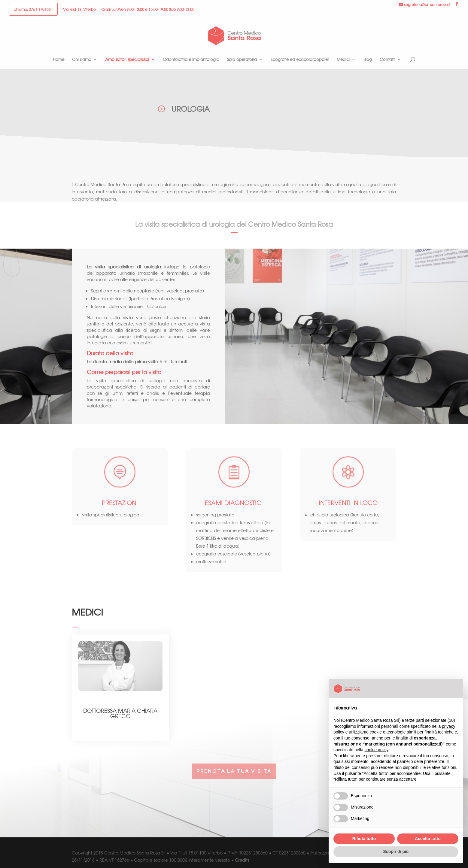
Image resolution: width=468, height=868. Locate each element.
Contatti (387, 60)
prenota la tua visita (234, 771)
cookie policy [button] (377, 750)
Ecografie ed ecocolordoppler (300, 60)
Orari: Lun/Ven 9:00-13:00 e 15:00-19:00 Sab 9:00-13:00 (148, 10)
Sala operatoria (242, 60)
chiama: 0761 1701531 (33, 10)
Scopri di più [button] (396, 851)
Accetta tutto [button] (428, 839)
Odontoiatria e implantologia (191, 60)
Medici (343, 60)
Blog (368, 60)
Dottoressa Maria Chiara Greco (120, 713)
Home (59, 60)
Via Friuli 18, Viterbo (79, 10)
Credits (242, 860)
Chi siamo (82, 60)
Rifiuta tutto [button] (364, 839)
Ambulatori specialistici (127, 60)
